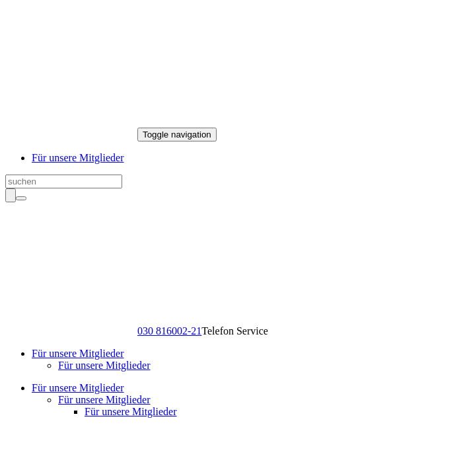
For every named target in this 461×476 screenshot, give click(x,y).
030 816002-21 (169, 331)
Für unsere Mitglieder (78, 158)
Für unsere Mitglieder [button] (78, 353)
